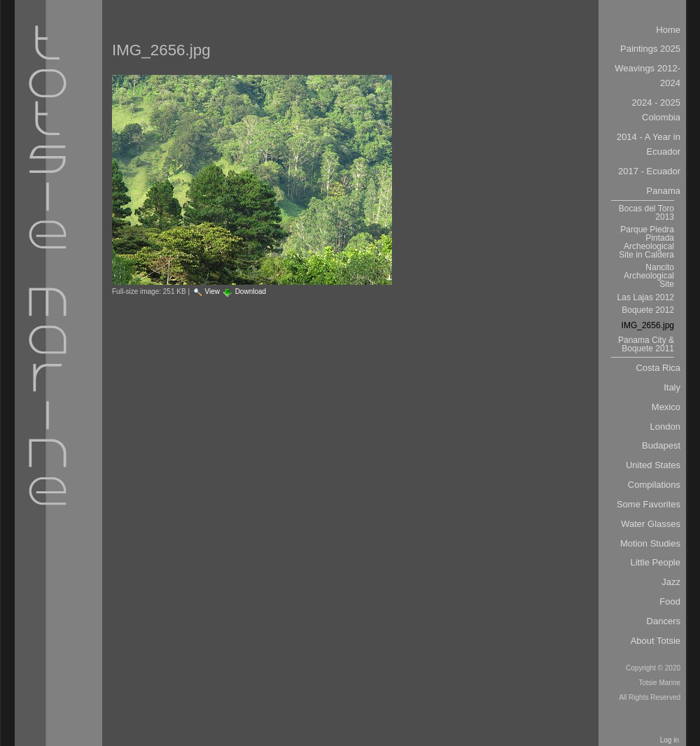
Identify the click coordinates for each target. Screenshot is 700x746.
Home (668, 30)
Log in (670, 740)
